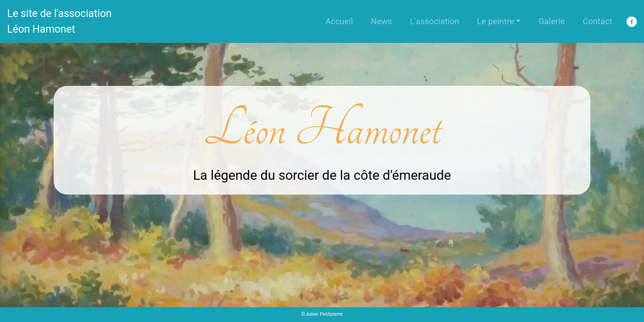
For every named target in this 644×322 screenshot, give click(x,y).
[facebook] (632, 22)
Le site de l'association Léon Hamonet (59, 21)
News (381, 21)
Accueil (339, 21)
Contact (597, 21)
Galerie (552, 21)
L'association (434, 21)
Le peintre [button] (496, 21)
